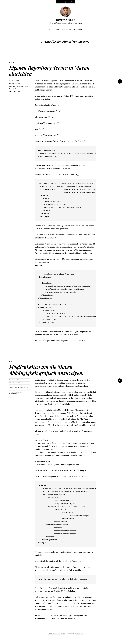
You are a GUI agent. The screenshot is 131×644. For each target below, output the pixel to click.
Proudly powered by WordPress (56, 639)
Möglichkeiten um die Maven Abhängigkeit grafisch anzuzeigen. (48, 372)
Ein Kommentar (15, 91)
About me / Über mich (63, 29)
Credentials (14, 87)
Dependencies (14, 392)
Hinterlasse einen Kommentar (15, 399)
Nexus (26, 87)
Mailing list (78, 29)
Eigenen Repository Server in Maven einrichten (49, 70)
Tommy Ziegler (66, 20)
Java (11, 63)
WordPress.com (79, 639)
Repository (13, 88)
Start (51, 29)
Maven (16, 63)
